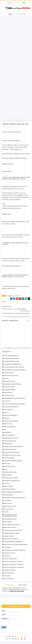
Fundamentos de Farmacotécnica (13, 463)
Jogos (6, 472)
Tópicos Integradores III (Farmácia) (14, 570)
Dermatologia (8, 426)
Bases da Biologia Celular (11, 378)
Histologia (7, 466)
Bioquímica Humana (10, 392)
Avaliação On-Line (9, 375)
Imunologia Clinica (9, 469)
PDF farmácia (8, 503)
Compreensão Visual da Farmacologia (15, 401)
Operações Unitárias (10, 492)
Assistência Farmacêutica (11, 358)
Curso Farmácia (8, 412)
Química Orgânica (9, 539)
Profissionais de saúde (10, 522)
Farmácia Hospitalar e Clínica (12, 458)
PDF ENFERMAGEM (8, 497)
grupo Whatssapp (9, 576)
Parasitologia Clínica (10, 509)
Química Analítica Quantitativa (13, 533)
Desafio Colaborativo (10, 429)
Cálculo (6, 415)
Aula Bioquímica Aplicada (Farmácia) (14, 370)
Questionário (8, 524)
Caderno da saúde (9, 398)
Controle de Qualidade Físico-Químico (14, 407)
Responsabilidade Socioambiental (13, 544)
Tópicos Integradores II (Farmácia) (14, 567)
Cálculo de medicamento (11, 418)
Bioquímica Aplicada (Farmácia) (13, 387)
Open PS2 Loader (8, 489)
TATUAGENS (7, 550)
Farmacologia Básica (10, 452)
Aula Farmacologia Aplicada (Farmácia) (15, 372)
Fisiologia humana (9, 461)
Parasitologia (8, 506)
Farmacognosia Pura (10, 443)
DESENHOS (7, 421)
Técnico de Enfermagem (10, 561)
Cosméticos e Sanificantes (11, 409)
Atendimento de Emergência (12, 361)
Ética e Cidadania (9, 581)
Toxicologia (7, 559)
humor (13, 129)
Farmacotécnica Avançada (11, 455)
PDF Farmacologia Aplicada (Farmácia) (15, 500)
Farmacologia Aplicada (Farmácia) (14, 449)
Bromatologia (8, 395)
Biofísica (6, 381)
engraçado (8, 129)
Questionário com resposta (12, 527)
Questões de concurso (10, 530)
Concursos (7, 404)
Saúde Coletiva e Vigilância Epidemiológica (16, 547)
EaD (5, 432)
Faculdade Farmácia (10, 438)
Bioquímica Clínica (9, 390)
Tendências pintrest (10, 556)
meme (17, 129)
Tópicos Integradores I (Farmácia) (14, 564)
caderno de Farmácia (10, 573)
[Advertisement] (16, 69)
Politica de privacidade (9, 588)
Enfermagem (7, 435)
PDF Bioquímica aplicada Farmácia (13, 495)
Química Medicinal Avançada (12, 536)
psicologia (7, 578)
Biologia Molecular (10, 384)
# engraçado (10, 298)
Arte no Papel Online (21, 639)
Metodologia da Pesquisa (11, 480)
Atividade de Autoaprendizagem (13, 367)
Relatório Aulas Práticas (11, 541)
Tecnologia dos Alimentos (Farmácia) (14, 553)
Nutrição (7, 486)
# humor (17, 298)
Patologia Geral (9, 512)
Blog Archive (23, 588)
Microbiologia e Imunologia (12, 483)
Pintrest (6, 515)
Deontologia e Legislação (11, 424)
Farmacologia (8, 446)
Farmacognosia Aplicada (11, 441)
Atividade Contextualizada (12, 364)
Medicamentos (8, 478)
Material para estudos (10, 475)
